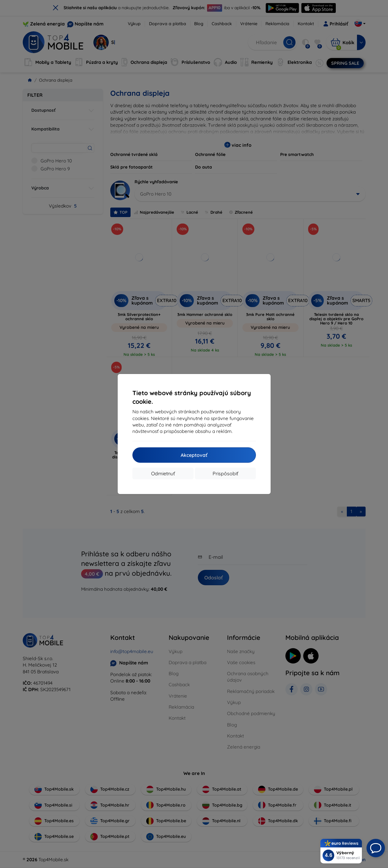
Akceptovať (194, 455)
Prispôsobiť (225, 473)
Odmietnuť (163, 473)
